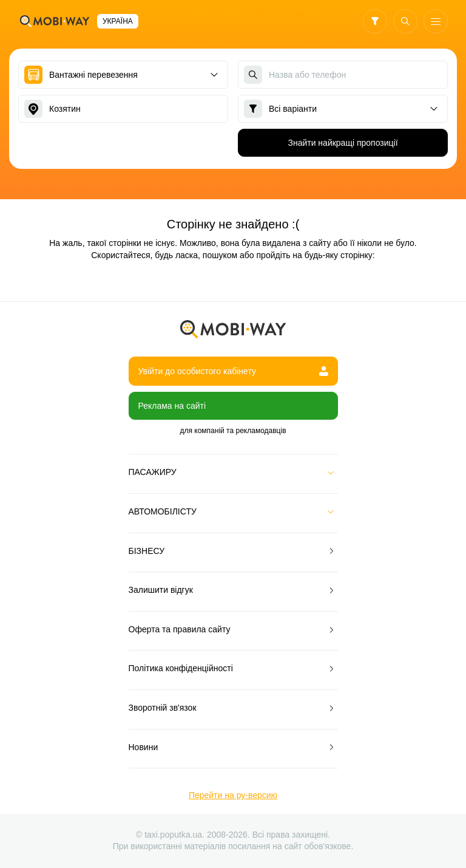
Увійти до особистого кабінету (233, 371)
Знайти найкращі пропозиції (343, 143)
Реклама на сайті (172, 406)
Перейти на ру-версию (233, 795)
